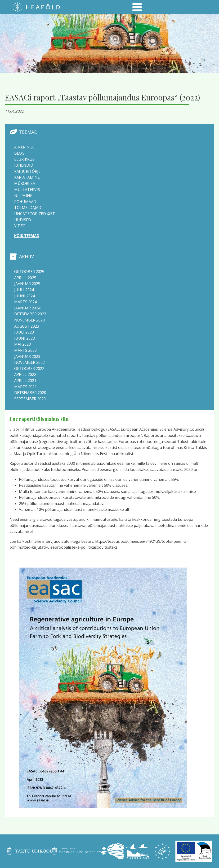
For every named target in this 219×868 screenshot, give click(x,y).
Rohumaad (25, 202)
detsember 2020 (30, 393)
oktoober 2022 (29, 369)
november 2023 (29, 320)
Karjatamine (27, 177)
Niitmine (23, 195)
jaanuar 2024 (27, 308)
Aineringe (24, 147)
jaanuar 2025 (27, 284)
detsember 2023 (30, 314)
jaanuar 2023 (27, 356)
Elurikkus (24, 159)
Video (20, 226)
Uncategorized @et (35, 214)
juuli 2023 (24, 332)
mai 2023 (22, 344)
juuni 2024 (25, 296)
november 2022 (29, 362)
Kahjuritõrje (27, 171)
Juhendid (24, 165)
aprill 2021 (25, 381)
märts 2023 (25, 350)
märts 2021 (25, 387)
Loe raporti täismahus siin (39, 419)
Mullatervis (27, 190)
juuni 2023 (25, 338)
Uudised (23, 220)
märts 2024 (25, 302)
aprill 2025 (25, 278)
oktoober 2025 (29, 272)
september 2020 (30, 399)
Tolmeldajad (28, 208)
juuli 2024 (24, 290)
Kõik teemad (27, 236)
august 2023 (27, 326)
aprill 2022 (25, 374)
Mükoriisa (25, 183)
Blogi (20, 153)
